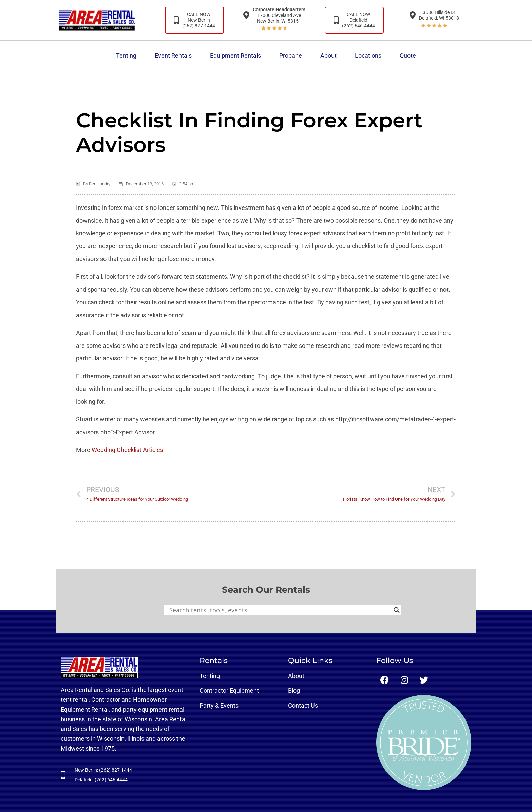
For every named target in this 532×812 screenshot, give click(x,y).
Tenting (126, 55)
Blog (294, 690)
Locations (368, 55)
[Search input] (280, 610)
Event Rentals (173, 55)
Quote (408, 55)
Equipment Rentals (235, 55)
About (328, 55)
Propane (291, 55)
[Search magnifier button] (397, 610)
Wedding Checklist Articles (127, 450)
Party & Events (219, 705)
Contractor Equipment (229, 690)
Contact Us (303, 705)
